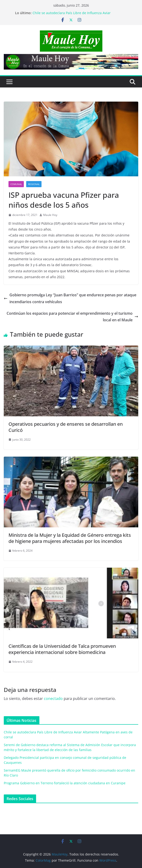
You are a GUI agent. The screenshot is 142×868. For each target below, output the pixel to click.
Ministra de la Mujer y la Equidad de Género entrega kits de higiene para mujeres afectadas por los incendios (70, 538)
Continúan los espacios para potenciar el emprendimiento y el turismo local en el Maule (72, 317)
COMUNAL (16, 184)
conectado (53, 699)
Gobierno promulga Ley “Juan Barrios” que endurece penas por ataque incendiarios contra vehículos (70, 298)
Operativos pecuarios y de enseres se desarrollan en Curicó (66, 427)
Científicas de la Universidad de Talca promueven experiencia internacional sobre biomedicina (62, 649)
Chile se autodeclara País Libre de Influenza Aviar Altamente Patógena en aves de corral (72, 15)
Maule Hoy (50, 215)
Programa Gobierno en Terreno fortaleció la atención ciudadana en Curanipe (65, 783)
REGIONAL (34, 184)
